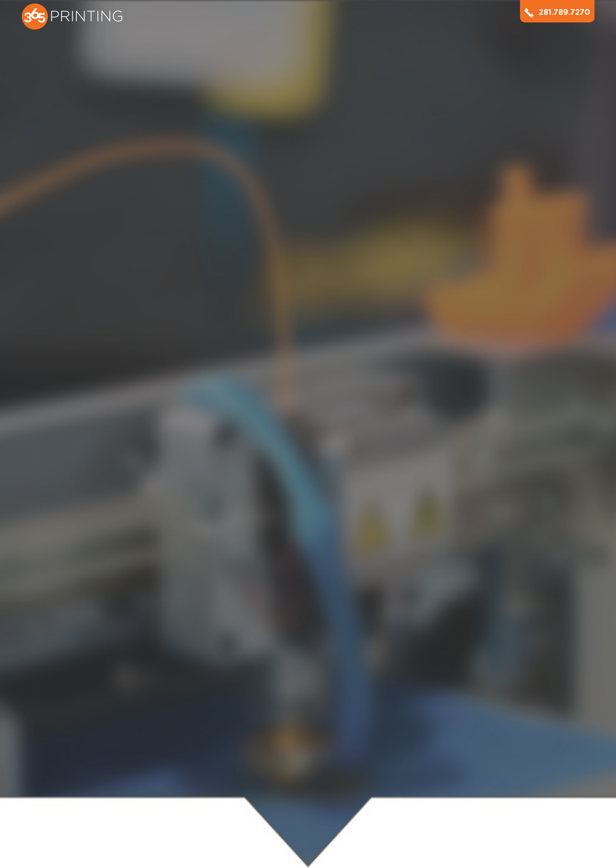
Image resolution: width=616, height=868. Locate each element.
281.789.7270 (557, 12)
